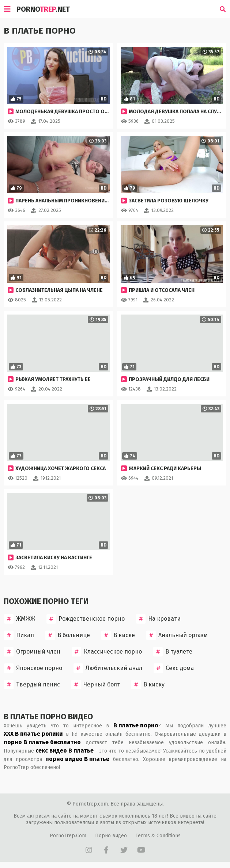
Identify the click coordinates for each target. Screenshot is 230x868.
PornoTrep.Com (68, 836)
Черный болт (96, 685)
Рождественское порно (86, 619)
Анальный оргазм (177, 635)
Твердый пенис (32, 685)
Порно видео (111, 836)
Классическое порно (107, 652)
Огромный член (32, 652)
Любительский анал (108, 668)
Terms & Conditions (158, 836)
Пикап (19, 635)
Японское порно (33, 668)
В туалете (173, 652)
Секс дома (174, 668)
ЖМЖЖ (20, 619)
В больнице (68, 635)
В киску (148, 685)
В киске (118, 635)
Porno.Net (43, 9)
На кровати (158, 619)
